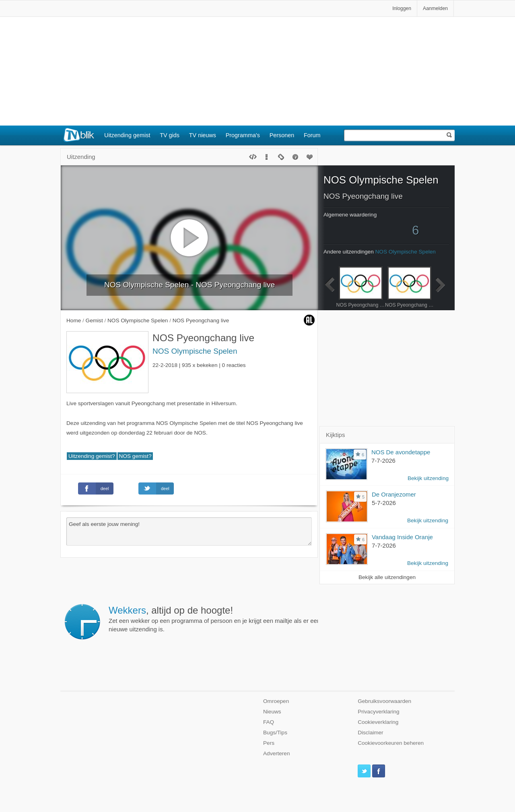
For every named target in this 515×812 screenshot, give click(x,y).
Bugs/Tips (275, 733)
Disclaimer (370, 733)
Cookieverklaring (378, 722)
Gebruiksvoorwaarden (384, 701)
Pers (269, 743)
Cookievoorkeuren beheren (391, 743)
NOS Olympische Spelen (195, 351)
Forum (312, 135)
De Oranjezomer (394, 494)
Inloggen (402, 8)
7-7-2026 (383, 461)
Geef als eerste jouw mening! (189, 532)
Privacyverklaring (379, 712)
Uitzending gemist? (92, 456)
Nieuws (272, 712)
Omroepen (276, 701)
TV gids (170, 135)
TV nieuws (203, 135)
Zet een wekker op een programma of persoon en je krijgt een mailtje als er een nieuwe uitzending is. (214, 619)
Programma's (243, 135)
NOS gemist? (135, 456)
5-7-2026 (384, 503)
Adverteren (277, 753)
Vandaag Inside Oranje (402, 537)
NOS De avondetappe (401, 452)
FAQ (269, 722)
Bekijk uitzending (428, 478)
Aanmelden (435, 8)
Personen (282, 135)
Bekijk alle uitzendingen (387, 577)
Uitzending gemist (127, 135)
